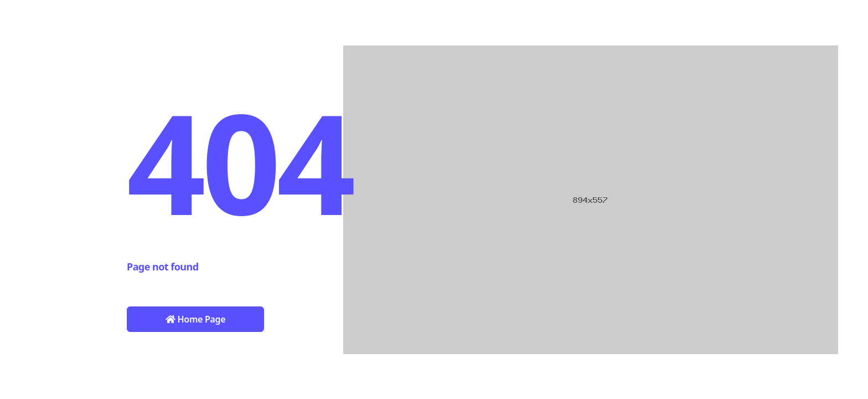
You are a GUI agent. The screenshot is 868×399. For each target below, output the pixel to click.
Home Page (195, 319)
